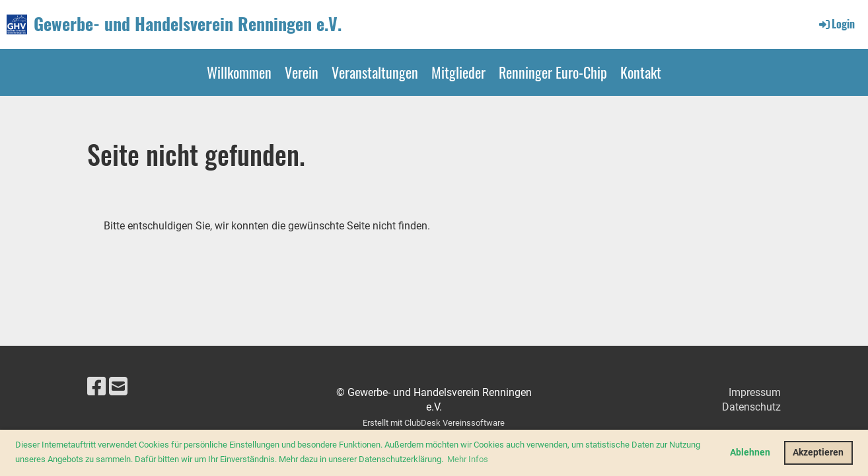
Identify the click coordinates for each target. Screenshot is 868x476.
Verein (302, 72)
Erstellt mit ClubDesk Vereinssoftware (434, 423)
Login (836, 24)
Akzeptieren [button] (818, 453)
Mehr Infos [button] (468, 459)
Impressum (755, 392)
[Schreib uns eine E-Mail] (118, 387)
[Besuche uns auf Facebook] (96, 387)
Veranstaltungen (375, 72)
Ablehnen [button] (750, 453)
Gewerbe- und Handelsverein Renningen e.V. (188, 24)
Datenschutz (751, 407)
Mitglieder (458, 72)
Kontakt (641, 72)
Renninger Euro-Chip (553, 72)
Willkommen (239, 72)
